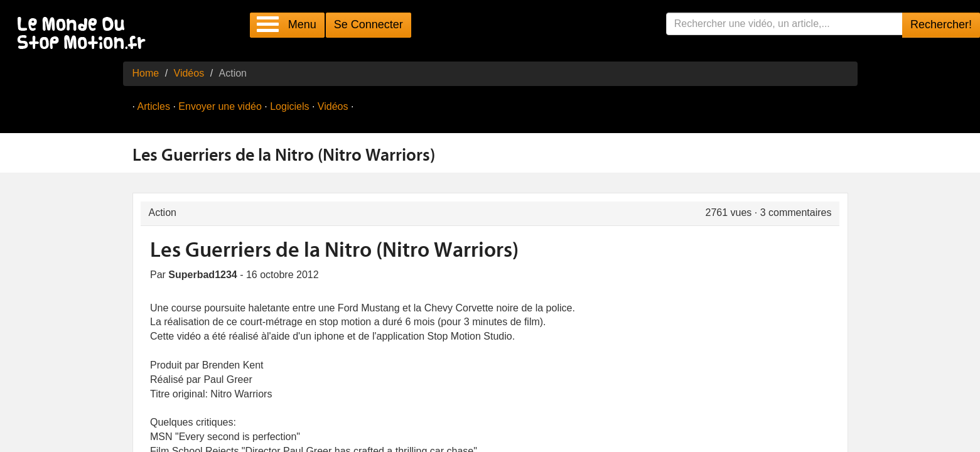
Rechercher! (941, 24)
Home (146, 73)
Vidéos (189, 73)
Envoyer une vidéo (220, 106)
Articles (154, 106)
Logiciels (289, 106)
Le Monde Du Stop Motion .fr (85, 34)
